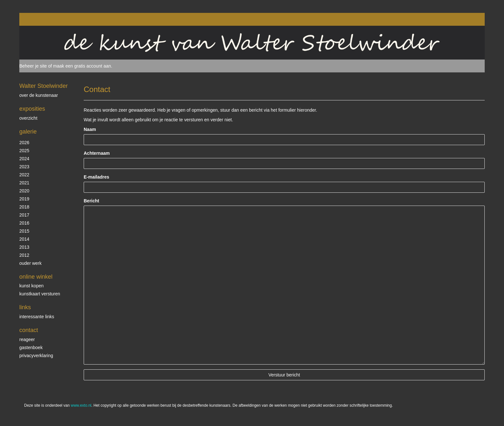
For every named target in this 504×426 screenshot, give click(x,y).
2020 (24, 191)
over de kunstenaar (39, 95)
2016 (24, 223)
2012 (24, 255)
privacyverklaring (36, 356)
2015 (24, 231)
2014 (24, 239)
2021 (24, 183)
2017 (24, 215)
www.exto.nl (81, 405)
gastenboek (31, 347)
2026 (24, 143)
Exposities (32, 109)
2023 (24, 167)
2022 (24, 175)
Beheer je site (33, 66)
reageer (27, 339)
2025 (24, 151)
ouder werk (30, 263)
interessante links (37, 317)
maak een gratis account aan (82, 66)
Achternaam (97, 153)
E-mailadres (96, 177)
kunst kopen (32, 286)
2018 (24, 207)
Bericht (91, 201)
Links (25, 307)
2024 (24, 159)
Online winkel (36, 277)
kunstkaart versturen (40, 294)
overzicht (28, 118)
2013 (24, 247)
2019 (24, 199)
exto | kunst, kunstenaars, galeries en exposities (37, 19)
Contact (29, 330)
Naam (90, 129)
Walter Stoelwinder (43, 86)
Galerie (28, 132)
